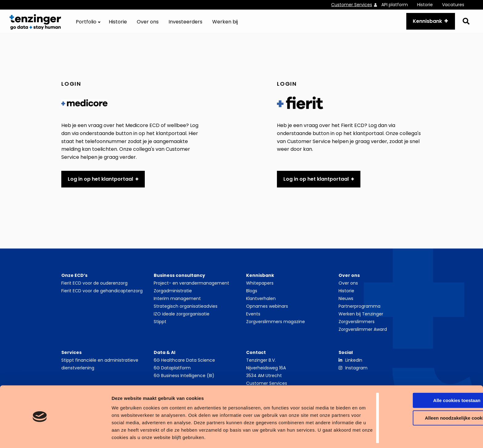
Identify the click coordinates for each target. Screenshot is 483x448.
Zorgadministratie (173, 296)
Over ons (148, 25)
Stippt (160, 327)
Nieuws (346, 304)
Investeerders (185, 25)
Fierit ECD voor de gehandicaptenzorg (102, 296)
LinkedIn (354, 365)
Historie (425, 5)
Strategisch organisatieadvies (186, 311)
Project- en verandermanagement (191, 288)
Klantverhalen (261, 304)
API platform (395, 5)
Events (253, 319)
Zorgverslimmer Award (363, 335)
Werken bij (225, 25)
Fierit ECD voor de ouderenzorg (94, 288)
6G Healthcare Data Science (184, 365)
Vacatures (453, 5)
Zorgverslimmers (357, 327)
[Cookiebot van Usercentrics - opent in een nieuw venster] (40, 436)
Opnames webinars (267, 311)
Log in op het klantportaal (100, 184)
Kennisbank (424, 24)
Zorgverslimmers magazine (276, 327)
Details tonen (95, 436)
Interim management (177, 304)
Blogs (252, 296)
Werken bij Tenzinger (361, 319)
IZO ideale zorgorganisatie (182, 319)
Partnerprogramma (359, 311)
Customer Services (352, 5)
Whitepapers (260, 288)
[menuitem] (356, 5)
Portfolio (86, 25)
